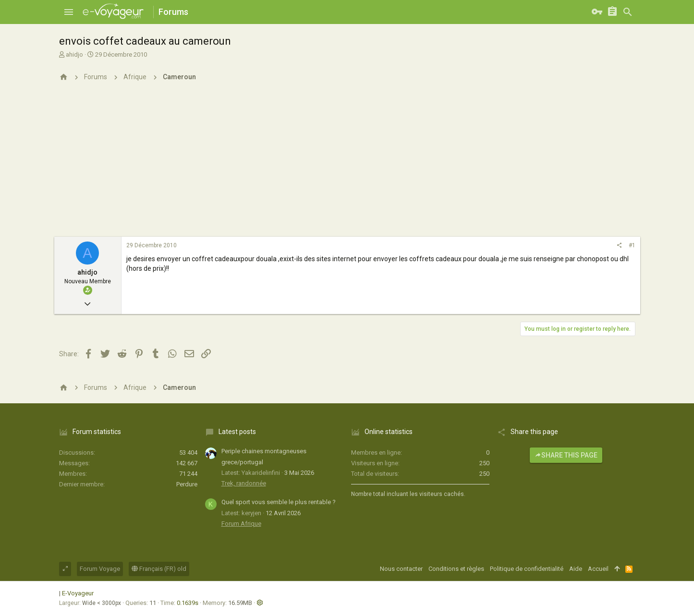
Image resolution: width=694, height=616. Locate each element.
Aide (576, 569)
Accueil (598, 569)
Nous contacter (401, 569)
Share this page (566, 455)
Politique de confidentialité (527, 569)
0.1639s (188, 603)
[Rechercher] (628, 12)
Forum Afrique (241, 524)
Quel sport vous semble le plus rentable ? (279, 502)
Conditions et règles (456, 569)
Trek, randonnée (244, 483)
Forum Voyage (100, 569)
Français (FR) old (159, 569)
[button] (69, 12)
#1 (632, 245)
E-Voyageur (78, 593)
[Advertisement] (347, 165)
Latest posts (237, 432)
